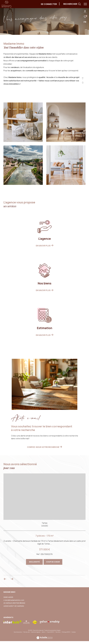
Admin (44, 632)
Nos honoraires (18, 632)
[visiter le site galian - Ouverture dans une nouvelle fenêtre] (50, 622)
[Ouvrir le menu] (85, 4)
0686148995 (8, 597)
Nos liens (58, 632)
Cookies (74, 632)
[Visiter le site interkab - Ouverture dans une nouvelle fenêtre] (12, 622)
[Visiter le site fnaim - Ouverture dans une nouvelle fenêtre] (35, 622)
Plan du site (27, 632)
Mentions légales (36, 632)
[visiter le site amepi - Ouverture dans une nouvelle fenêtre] (27, 622)
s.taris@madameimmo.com (14, 600)
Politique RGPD (66, 632)
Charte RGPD (51, 632)
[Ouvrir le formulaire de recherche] (72, 4)
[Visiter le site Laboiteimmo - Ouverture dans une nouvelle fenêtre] (44, 636)
